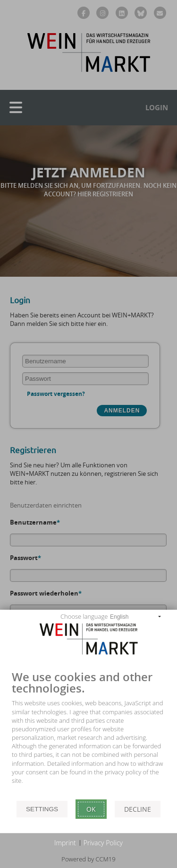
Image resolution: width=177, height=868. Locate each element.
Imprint (65, 843)
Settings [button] (42, 809)
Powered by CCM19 (88, 859)
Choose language (84, 616)
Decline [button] (138, 809)
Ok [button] (91, 809)
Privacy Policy (103, 843)
